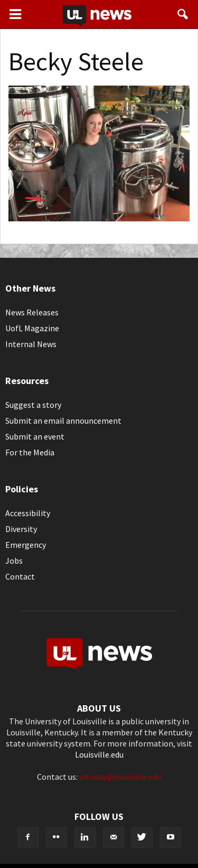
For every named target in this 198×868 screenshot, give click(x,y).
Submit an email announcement (63, 421)
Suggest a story (33, 405)
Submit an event (35, 436)
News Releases (32, 312)
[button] (183, 14)
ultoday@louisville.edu (120, 777)
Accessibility (28, 513)
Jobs (14, 561)
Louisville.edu (99, 754)
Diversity (21, 529)
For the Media (30, 452)
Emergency (26, 545)
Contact (20, 576)
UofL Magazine (32, 328)
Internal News (31, 344)
